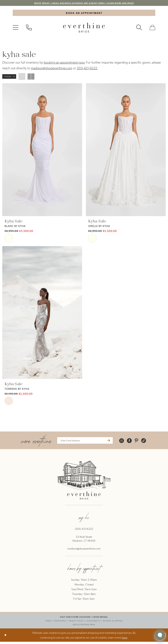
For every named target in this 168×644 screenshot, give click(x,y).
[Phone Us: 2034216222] (29, 29)
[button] (16, 29)
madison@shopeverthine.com (52, 70)
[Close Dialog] (6, 637)
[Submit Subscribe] (112, 442)
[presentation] (42, 151)
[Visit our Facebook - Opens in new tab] (134, 442)
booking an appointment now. (64, 64)
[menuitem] (16, 29)
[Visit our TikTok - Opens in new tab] (149, 442)
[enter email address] (85, 442)
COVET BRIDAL (100, 619)
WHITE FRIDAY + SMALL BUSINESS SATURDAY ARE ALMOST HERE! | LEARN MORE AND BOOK (84, 3)
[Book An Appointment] (84, 14)
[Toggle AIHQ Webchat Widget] (160, 635)
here (124, 640)
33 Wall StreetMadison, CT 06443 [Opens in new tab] (84, 541)
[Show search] (139, 29)
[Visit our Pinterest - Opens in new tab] (142, 442)
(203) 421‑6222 (84, 531)
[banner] (84, 29)
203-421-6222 (87, 70)
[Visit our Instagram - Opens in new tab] (127, 442)
